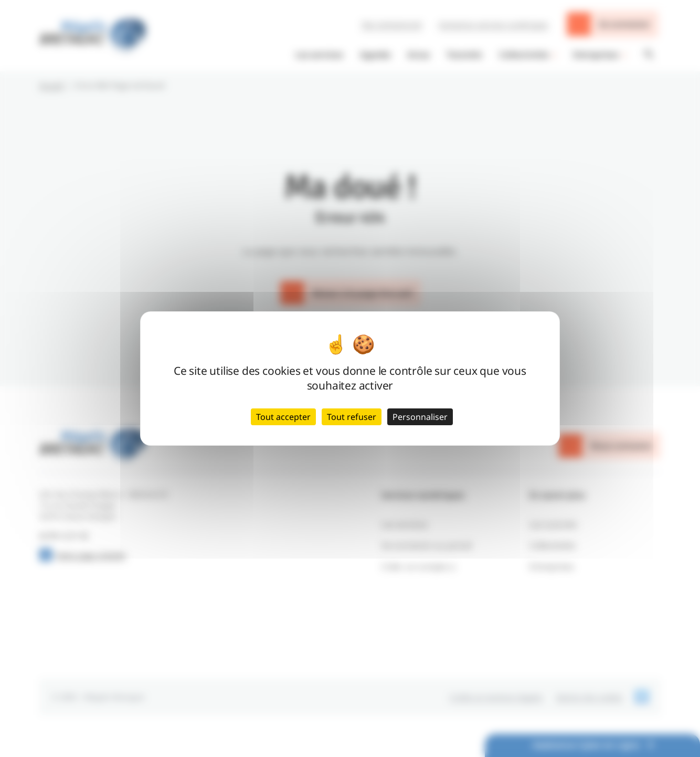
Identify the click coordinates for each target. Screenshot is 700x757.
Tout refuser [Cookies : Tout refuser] (352, 417)
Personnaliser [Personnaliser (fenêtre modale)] (420, 417)
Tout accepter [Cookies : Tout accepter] (283, 417)
